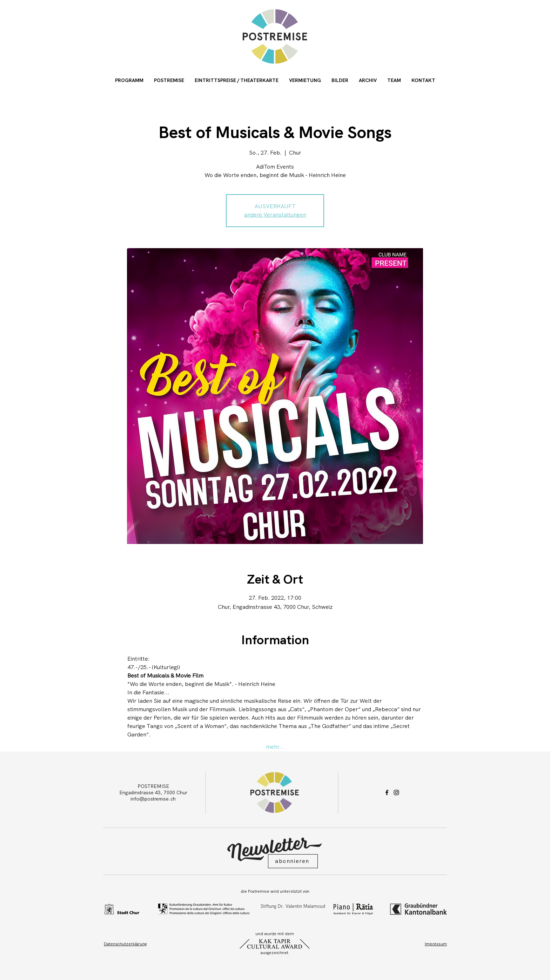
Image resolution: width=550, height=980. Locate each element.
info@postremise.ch (153, 799)
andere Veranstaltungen (275, 215)
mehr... (275, 747)
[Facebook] (387, 792)
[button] (293, 861)
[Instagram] (396, 792)
